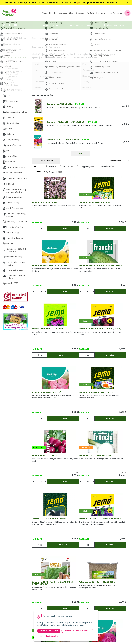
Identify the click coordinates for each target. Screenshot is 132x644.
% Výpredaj (87, 166)
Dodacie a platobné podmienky (61, 600)
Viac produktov (81, 542)
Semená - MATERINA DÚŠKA (60, 104)
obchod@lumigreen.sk (16, 601)
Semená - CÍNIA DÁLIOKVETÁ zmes (63, 140)
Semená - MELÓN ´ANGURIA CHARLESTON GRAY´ (46, 264)
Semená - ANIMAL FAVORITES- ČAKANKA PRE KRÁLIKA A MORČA (48, 443)
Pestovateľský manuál (57, 605)
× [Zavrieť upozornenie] (128, 3)
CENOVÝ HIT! (107, 166)
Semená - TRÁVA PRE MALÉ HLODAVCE (79, 383)
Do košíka (55, 231)
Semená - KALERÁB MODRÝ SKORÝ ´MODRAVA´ (111, 383)
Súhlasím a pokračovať (49, 631)
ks (42, 230)
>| (126, 551)
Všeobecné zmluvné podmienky (61, 595)
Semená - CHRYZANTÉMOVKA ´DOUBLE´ (113, 205)
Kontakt (38, 605)
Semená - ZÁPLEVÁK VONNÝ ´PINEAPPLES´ (112, 501)
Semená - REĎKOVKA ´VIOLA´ (112, 323)
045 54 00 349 (12, 599)
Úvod (34, 38)
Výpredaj (63, 13)
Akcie (44, 13)
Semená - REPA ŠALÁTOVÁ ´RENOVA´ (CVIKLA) (111, 264)
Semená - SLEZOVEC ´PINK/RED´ (43, 323)
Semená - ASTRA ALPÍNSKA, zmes (79, 205)
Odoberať (106, 638)
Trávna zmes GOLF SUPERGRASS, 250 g (75, 442)
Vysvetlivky (51, 590)
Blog (37, 600)
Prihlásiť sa (117, 13)
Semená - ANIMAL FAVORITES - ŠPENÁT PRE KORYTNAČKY (112, 442)
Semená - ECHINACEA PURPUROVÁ (76, 264)
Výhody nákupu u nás (56, 584)
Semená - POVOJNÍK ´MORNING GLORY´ (76, 501)
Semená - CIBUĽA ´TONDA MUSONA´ (46, 383)
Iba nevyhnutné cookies (49, 636)
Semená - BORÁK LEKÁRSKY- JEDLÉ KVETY (79, 323)
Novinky (53, 13)
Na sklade (56, 172)
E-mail (100, 600)
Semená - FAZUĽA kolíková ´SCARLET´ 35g (66, 122)
